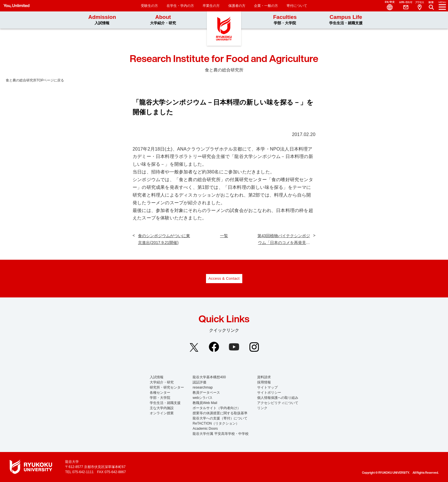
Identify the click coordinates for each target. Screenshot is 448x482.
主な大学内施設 (162, 408)
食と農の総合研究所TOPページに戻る (35, 80)
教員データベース (206, 393)
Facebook (214, 347)
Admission (102, 20)
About (163, 20)
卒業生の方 (211, 6)
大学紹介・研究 (162, 382)
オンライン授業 (162, 413)
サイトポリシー (269, 393)
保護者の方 (237, 6)
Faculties (285, 20)
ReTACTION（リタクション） (216, 423)
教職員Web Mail (205, 403)
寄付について (297, 6)
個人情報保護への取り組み (278, 398)
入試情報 (157, 377)
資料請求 (264, 377)
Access (419, 6)
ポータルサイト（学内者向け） (217, 408)
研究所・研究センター (167, 387)
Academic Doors (205, 429)
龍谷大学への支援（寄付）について (220, 418)
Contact (403, 6)
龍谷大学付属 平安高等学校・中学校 (220, 434)
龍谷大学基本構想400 (209, 377)
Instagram (254, 347)
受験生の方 (149, 6)
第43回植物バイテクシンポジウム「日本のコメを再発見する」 (284, 240)
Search (432, 4)
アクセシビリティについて (278, 403)
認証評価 (199, 382)
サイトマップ (267, 387)
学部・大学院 (160, 398)
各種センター (160, 393)
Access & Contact (224, 278)
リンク (262, 408)
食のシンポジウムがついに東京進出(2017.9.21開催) (164, 239)
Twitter (194, 347)
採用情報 (264, 382)
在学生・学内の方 (180, 6)
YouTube (234, 347)
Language (387, 6)
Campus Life (346, 20)
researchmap (203, 387)
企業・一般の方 (266, 6)
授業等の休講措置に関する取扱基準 (220, 413)
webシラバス (203, 398)
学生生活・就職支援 (165, 403)
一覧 (224, 236)
